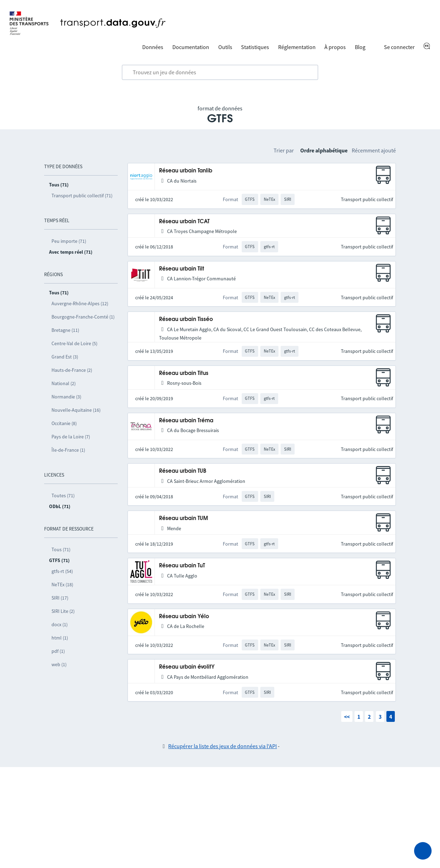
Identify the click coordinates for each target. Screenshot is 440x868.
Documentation (191, 47)
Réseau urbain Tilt (182, 269)
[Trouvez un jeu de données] (220, 73)
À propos (335, 47)
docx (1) (60, 624)
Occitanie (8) (64, 423)
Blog (360, 47)
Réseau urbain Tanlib (186, 171)
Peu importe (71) (69, 241)
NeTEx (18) (62, 585)
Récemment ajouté (374, 150)
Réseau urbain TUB (183, 471)
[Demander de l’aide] (423, 851)
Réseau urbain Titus (184, 373)
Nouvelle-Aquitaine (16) (76, 410)
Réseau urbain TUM (184, 518)
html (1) (60, 638)
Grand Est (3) (65, 357)
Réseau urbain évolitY (187, 667)
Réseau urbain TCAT (184, 222)
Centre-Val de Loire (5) (74, 343)
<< (347, 717)
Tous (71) (61, 549)
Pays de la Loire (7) (71, 437)
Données (153, 47)
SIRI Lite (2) (63, 611)
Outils (225, 47)
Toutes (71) (63, 495)
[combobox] (220, 73)
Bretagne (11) (65, 330)
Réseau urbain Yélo (184, 617)
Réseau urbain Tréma (186, 421)
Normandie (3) (66, 397)
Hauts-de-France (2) (72, 370)
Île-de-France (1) (68, 450)
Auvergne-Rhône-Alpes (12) (80, 303)
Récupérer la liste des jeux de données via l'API (222, 746)
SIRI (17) (60, 598)
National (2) (64, 383)
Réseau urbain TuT (182, 566)
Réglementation (297, 47)
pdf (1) (58, 651)
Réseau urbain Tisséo (186, 319)
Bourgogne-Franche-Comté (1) (83, 317)
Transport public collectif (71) (82, 196)
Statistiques (255, 47)
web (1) (59, 664)
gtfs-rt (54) (62, 571)
